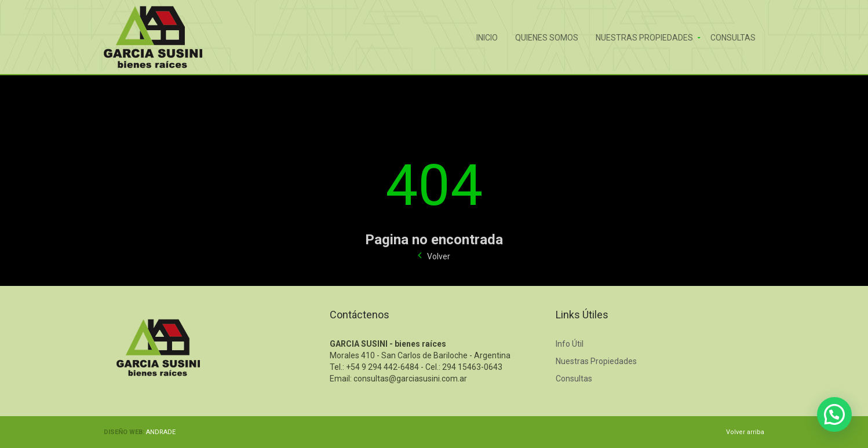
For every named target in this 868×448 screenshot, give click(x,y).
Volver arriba (745, 432)
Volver (439, 256)
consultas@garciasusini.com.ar (410, 379)
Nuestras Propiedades (644, 37)
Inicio (487, 37)
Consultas (733, 37)
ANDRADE (161, 432)
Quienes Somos (547, 37)
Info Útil (570, 344)
